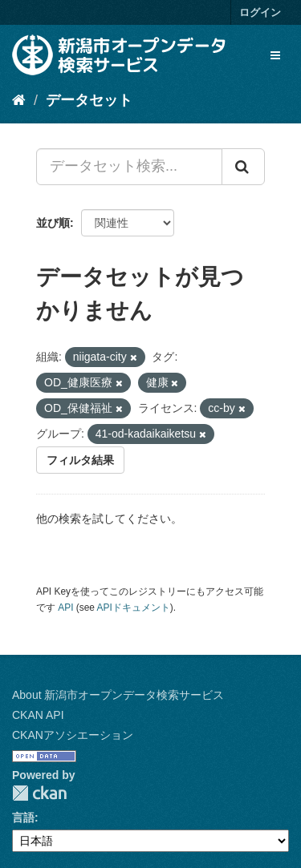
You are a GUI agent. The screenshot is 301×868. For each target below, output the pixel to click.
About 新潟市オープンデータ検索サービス (118, 695)
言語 (23, 818)
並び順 (53, 223)
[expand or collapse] (275, 55)
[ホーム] (19, 100)
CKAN (39, 793)
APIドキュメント (134, 608)
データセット (89, 100)
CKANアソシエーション (73, 735)
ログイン (260, 12)
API (65, 608)
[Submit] (243, 167)
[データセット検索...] (129, 167)
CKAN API (38, 715)
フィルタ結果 (80, 460)
